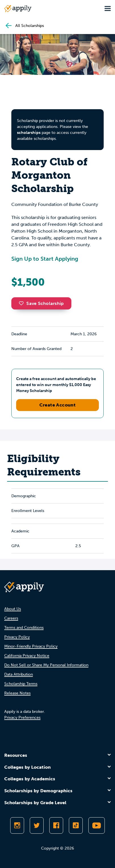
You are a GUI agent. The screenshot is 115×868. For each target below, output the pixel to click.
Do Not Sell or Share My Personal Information (46, 665)
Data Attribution (19, 674)
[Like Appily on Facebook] (56, 825)
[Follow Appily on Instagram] (17, 825)
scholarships (29, 133)
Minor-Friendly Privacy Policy (31, 646)
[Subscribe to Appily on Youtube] (97, 825)
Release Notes (17, 693)
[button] (23, 303)
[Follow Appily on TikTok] (76, 825)
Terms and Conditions (24, 628)
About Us (13, 609)
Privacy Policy (17, 637)
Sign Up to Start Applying (45, 259)
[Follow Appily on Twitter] (37, 825)
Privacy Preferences (22, 718)
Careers (11, 618)
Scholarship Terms (21, 684)
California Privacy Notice (27, 656)
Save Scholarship (41, 303)
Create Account (58, 405)
